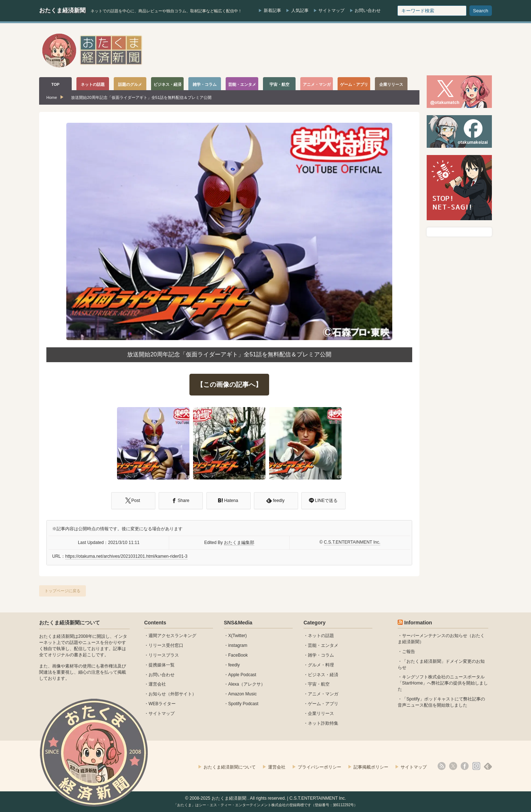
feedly (234, 665)
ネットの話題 (321, 636)
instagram (238, 645)
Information (418, 623)
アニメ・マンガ (323, 694)
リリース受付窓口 (166, 645)
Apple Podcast (242, 675)
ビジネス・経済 (323, 675)
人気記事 (300, 11)
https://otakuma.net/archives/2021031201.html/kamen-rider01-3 (126, 556)
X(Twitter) (237, 636)
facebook (465, 766)
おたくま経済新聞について (70, 623)
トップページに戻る (62, 591)
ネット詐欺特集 (323, 723)
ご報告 (409, 652)
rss (442, 766)
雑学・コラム (321, 655)
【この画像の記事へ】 (229, 385)
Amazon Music (242, 694)
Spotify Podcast (243, 704)
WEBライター (162, 704)
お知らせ (157, 694)
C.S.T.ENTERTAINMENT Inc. (352, 542)
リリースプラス (164, 655)
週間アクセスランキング (172, 636)
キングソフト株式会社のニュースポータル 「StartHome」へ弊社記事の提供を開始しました (443, 683)
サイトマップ (331, 11)
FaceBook (238, 655)
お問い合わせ (368, 11)
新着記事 (272, 11)
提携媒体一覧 (162, 665)
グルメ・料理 (321, 665)
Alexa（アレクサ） (247, 684)
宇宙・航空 (319, 684)
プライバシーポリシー (319, 767)
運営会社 (157, 684)
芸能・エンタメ (323, 645)
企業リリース (321, 713)
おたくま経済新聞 (62, 10)
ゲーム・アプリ (323, 704)
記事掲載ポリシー (371, 767)
